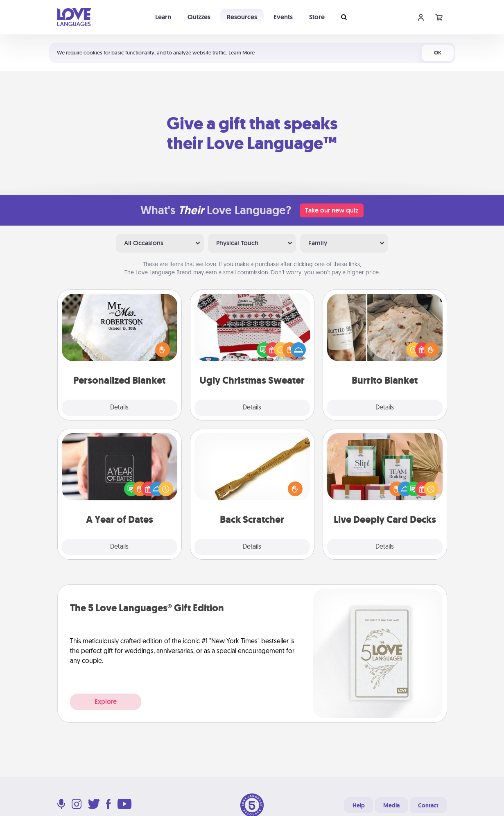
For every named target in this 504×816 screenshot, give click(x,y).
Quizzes (199, 17)
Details (119, 408)
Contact (428, 805)
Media (391, 805)
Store (317, 17)
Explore (106, 702)
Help (359, 805)
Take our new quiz (332, 210)
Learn (163, 17)
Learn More (242, 53)
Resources (242, 17)
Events (283, 17)
